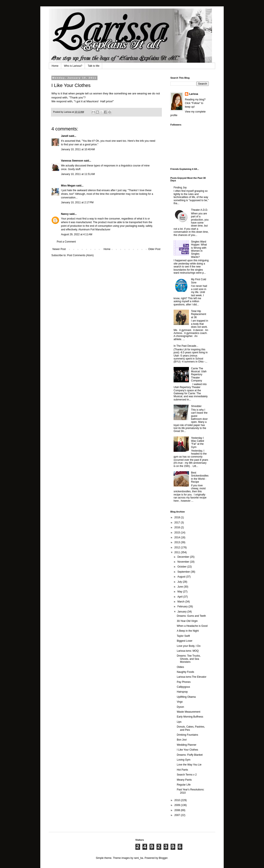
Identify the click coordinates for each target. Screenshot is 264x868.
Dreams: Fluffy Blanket (190, 755)
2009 (178, 805)
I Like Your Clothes (187, 750)
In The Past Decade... (186, 346)
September (184, 572)
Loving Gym (184, 760)
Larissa (194, 94)
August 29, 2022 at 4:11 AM (77, 234)
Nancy (65, 214)
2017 (178, 523)
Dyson (180, 707)
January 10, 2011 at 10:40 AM (78, 149)
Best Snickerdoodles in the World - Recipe (200, 477)
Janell (65, 136)
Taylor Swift (183, 636)
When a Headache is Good (192, 626)
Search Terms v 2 (187, 775)
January (182, 612)
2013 (178, 542)
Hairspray (182, 692)
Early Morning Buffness (190, 717)
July (180, 582)
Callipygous (183, 687)
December (184, 557)
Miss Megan (68, 186)
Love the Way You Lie (189, 765)
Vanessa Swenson (72, 161)
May (180, 592)
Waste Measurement (189, 712)
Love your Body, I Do (189, 646)
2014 (178, 537)
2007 (178, 815)
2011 (178, 552)
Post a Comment (66, 242)
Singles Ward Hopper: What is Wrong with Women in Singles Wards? (199, 249)
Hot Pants (182, 770)
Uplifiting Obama (186, 697)
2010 (178, 800)
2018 (178, 517)
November (184, 562)
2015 (178, 533)
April (180, 597)
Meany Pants (184, 780)
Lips (179, 722)
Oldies (180, 667)
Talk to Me (94, 66)
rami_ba (139, 858)
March (181, 602)
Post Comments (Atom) (80, 255)
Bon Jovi (182, 740)
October (182, 567)
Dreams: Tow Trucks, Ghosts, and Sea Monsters (189, 659)
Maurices (92, 101)
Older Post (154, 249)
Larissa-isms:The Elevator (192, 677)
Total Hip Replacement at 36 (199, 314)
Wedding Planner (187, 745)
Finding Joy (180, 188)
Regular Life (184, 785)
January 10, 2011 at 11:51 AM (78, 174)
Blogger (163, 858)
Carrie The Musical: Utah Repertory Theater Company (199, 375)
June (181, 587)
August (182, 577)
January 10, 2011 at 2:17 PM (77, 202)
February (183, 607)
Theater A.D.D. (199, 210)
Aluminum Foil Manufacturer (94, 230)
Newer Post (59, 249)
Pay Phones (184, 682)
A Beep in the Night (188, 631)
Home (55, 66)
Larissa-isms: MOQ (188, 651)
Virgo (180, 702)
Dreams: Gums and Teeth (191, 616)
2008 (178, 810)
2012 (178, 547)
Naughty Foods (185, 672)
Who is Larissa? (73, 66)
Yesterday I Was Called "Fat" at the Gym (198, 443)
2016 (178, 527)
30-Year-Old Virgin (187, 621)
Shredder (196, 406)
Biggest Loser (185, 641)
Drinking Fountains (187, 735)
